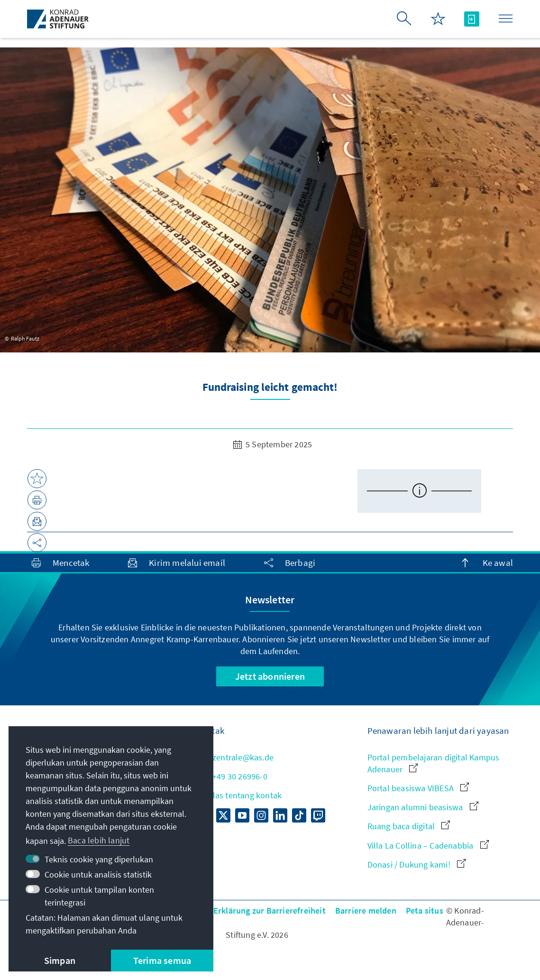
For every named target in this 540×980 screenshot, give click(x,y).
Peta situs (425, 911)
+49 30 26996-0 (232, 776)
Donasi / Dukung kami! (416, 864)
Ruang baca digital (409, 826)
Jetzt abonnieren (270, 676)
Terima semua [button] (162, 960)
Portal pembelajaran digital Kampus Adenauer (434, 763)
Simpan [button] (60, 960)
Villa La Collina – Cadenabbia (428, 846)
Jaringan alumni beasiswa (423, 807)
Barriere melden (366, 911)
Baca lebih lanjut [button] (99, 840)
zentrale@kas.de (235, 757)
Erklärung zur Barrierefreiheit (270, 911)
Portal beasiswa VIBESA (418, 788)
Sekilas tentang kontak (239, 795)
